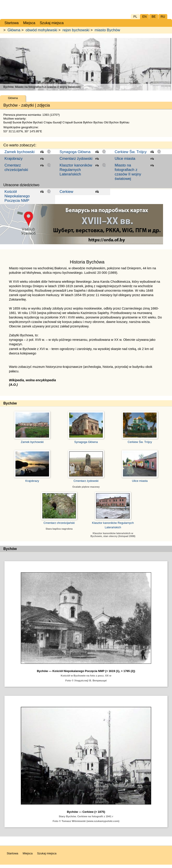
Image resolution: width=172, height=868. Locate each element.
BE (154, 17)
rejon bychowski (76, 30)
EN (144, 17)
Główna (14, 30)
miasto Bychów (107, 30)
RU (163, 17)
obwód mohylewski (41, 30)
